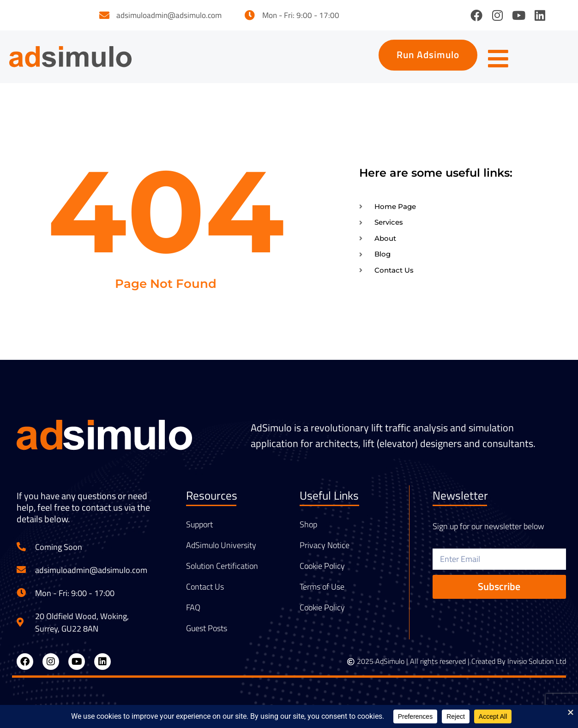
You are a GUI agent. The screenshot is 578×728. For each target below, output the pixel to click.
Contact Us (205, 590)
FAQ (193, 611)
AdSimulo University (221, 549)
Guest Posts (207, 632)
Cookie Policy (322, 569)
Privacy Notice (325, 549)
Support (199, 528)
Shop (308, 528)
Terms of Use (322, 590)
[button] (423, 57)
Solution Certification (222, 569)
